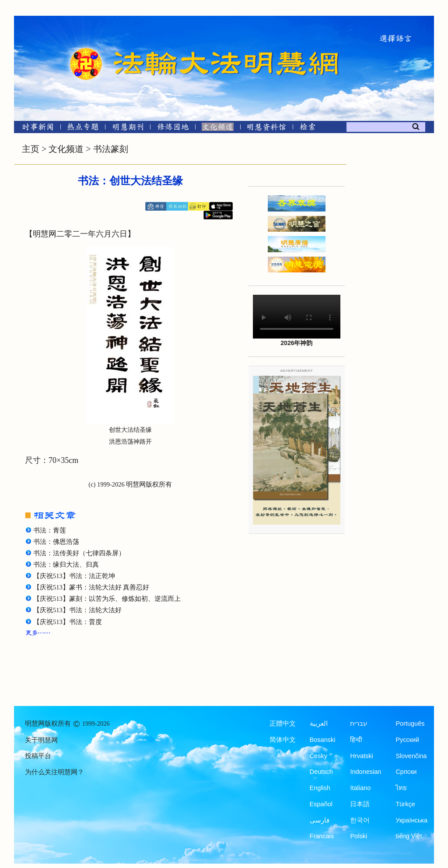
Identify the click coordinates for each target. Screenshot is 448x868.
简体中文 (283, 740)
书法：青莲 (50, 530)
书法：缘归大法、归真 (66, 565)
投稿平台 (38, 756)
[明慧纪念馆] (266, 129)
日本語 (360, 804)
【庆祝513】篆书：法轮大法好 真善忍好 (91, 587)
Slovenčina (411, 756)
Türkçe (405, 804)
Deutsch (321, 772)
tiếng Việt (409, 836)
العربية (319, 723)
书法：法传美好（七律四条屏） (79, 553)
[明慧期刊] (128, 129)
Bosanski (323, 740)
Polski (359, 836)
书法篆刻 (111, 149)
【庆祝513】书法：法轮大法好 (77, 610)
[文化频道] (218, 129)
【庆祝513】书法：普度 (68, 622)
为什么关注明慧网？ (54, 772)
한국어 (360, 820)
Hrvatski (361, 756)
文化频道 (66, 149)
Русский (407, 740)
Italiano (360, 788)
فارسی (320, 820)
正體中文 (283, 723)
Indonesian (366, 772)
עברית (359, 723)
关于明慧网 (41, 740)
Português (410, 723)
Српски (406, 772)
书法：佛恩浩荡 (56, 542)
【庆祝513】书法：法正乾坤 (74, 576)
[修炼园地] (173, 129)
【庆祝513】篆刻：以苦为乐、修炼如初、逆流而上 (107, 599)
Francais (322, 836)
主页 (31, 149)
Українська (411, 820)
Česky (318, 756)
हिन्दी (356, 740)
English (320, 788)
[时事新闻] (35, 129)
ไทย (401, 788)
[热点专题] (83, 129)
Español (321, 804)
